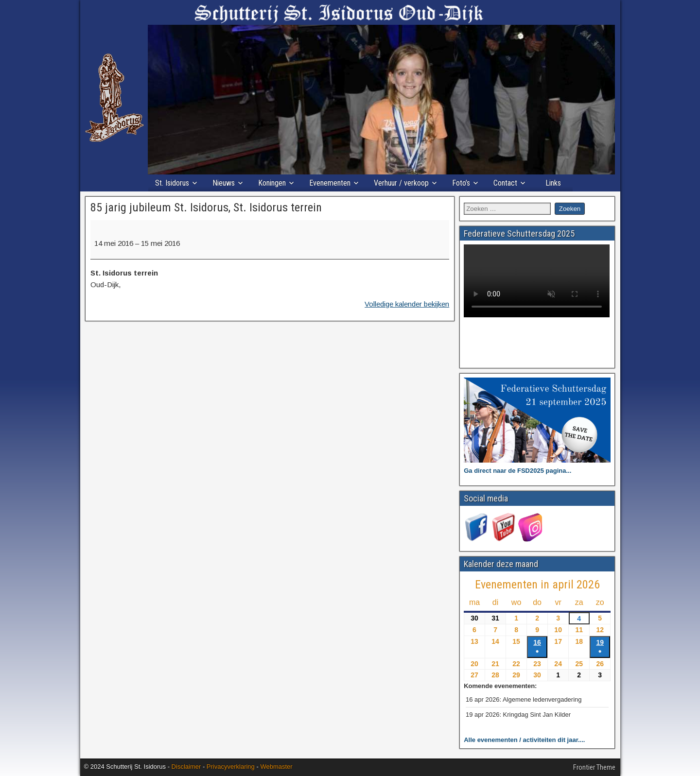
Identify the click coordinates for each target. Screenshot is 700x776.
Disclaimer (186, 767)
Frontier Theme (594, 767)
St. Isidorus (172, 183)
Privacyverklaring (231, 767)
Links (553, 183)
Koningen (272, 183)
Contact (505, 183)
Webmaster (276, 767)
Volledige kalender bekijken (407, 304)
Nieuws (224, 183)
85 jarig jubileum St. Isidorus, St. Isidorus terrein (206, 207)
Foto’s (461, 183)
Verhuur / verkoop (401, 183)
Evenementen (330, 183)
